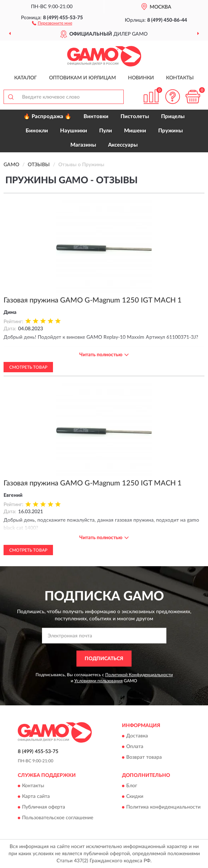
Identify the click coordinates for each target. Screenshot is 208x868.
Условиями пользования (98, 681)
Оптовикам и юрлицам (82, 78)
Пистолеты (135, 117)
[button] (52, 23)
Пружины (170, 131)
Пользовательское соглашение (58, 818)
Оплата (135, 747)
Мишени (135, 131)
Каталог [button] (26, 78)
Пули (106, 131)
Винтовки (96, 117)
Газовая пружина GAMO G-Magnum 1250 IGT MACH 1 (93, 300)
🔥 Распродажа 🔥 (47, 117)
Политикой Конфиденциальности (139, 675)
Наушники (74, 131)
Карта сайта (36, 796)
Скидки (135, 796)
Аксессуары (123, 145)
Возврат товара (144, 757)
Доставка (137, 736)
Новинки (141, 78)
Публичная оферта (44, 807)
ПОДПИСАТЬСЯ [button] (104, 659)
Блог (132, 786)
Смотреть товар (28, 367)
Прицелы (173, 117)
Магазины (83, 145)
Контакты (180, 78)
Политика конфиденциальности (163, 807)
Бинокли (37, 131)
